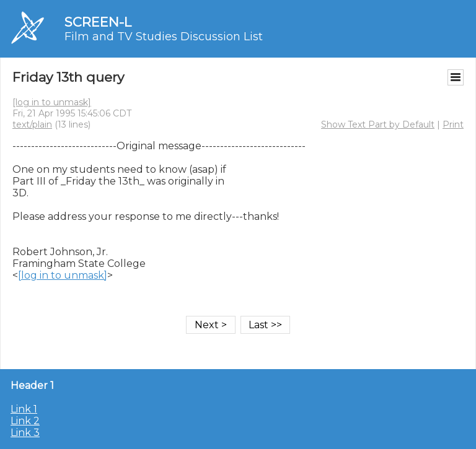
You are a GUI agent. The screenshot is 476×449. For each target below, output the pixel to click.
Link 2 (25, 421)
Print (453, 124)
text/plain (32, 124)
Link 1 (24, 409)
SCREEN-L (98, 22)
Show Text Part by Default (378, 124)
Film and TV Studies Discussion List (164, 37)
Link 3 (25, 433)
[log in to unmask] (52, 102)
